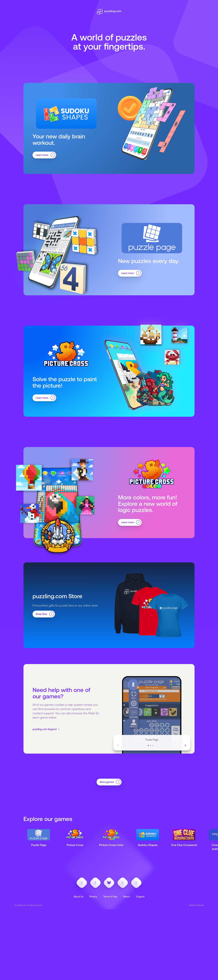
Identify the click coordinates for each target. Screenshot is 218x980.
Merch (127, 897)
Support (140, 897)
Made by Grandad (196, 905)
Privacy (93, 897)
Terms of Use (110, 897)
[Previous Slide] (118, 746)
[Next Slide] (185, 746)
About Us (78, 897)
